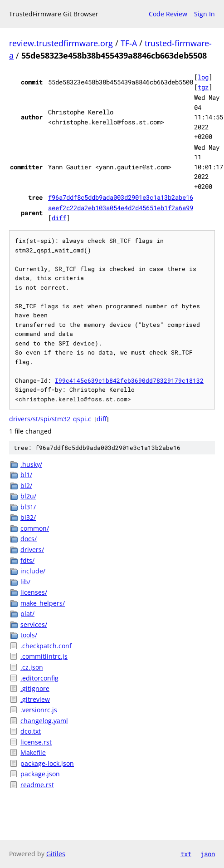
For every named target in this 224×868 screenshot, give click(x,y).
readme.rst (37, 785)
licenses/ (34, 592)
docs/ (29, 539)
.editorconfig (39, 678)
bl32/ (28, 517)
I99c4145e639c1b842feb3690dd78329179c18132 (129, 380)
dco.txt (31, 731)
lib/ (25, 582)
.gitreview (35, 699)
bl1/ (26, 475)
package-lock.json (47, 763)
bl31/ (28, 507)
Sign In (205, 14)
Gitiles (56, 854)
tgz (203, 87)
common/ (35, 528)
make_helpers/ (43, 603)
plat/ (27, 614)
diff (59, 218)
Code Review (168, 14)
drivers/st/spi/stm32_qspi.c (50, 419)
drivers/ (32, 550)
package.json (40, 774)
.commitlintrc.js (44, 656)
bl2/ (26, 486)
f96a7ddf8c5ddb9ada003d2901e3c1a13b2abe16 (121, 197)
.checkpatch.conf (46, 646)
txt (186, 854)
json (208, 854)
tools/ (29, 635)
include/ (33, 571)
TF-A (129, 43)
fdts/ (27, 560)
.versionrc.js (39, 710)
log (203, 77)
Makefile (33, 752)
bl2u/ (28, 496)
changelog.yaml (44, 721)
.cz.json (32, 667)
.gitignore (35, 688)
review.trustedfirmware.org (61, 43)
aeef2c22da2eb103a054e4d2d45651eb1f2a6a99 (121, 208)
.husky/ (31, 464)
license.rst (36, 742)
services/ (34, 624)
